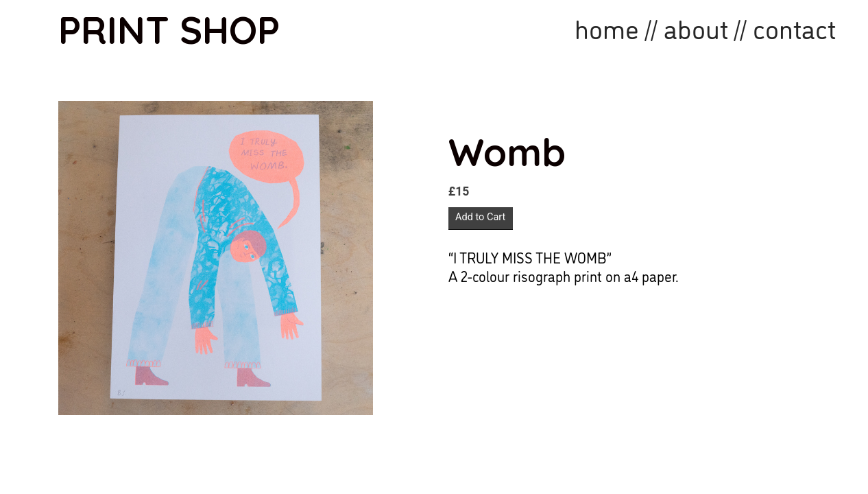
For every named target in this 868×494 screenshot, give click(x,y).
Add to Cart (480, 217)
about (696, 27)
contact (794, 27)
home (607, 27)
